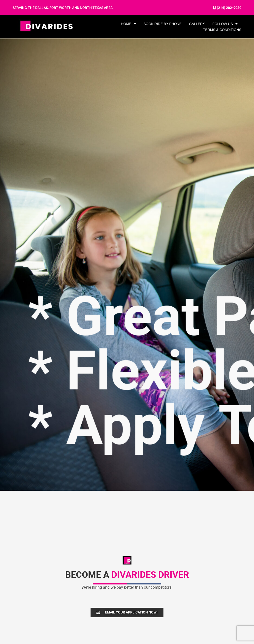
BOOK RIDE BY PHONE (162, 24)
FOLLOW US (225, 24)
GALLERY (197, 24)
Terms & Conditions (222, 30)
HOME (128, 24)
